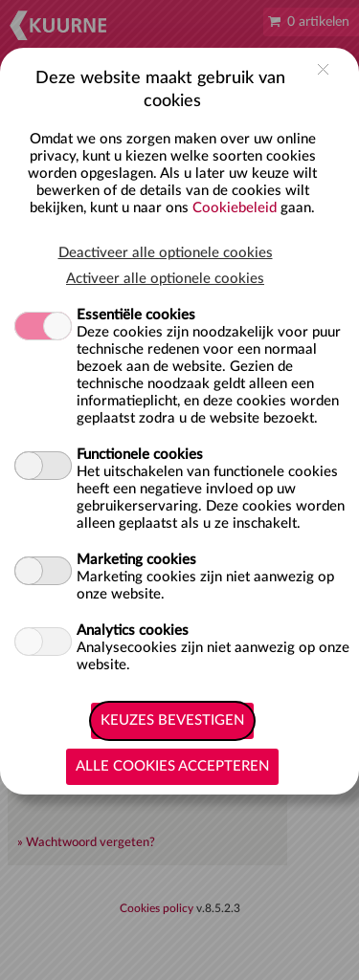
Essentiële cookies (136, 315)
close (323, 69)
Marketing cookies (136, 560)
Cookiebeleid (235, 208)
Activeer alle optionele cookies (165, 279)
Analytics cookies (133, 631)
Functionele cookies (140, 455)
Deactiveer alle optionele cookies (166, 253)
